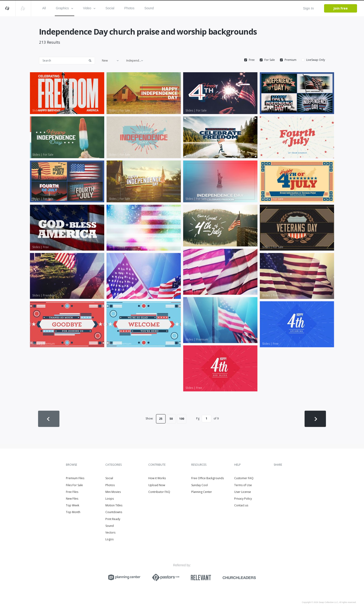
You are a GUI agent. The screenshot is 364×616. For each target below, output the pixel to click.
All (44, 8)
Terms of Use (243, 485)
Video (89, 8)
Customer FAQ (244, 478)
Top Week (73, 505)
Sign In (308, 8)
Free (252, 60)
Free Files (72, 492)
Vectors (110, 532)
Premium (291, 60)
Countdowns (114, 512)
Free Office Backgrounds (208, 478)
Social (110, 8)
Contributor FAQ (159, 492)
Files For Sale (74, 485)
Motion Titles (114, 505)
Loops (110, 499)
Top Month (73, 512)
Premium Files (75, 478)
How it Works (157, 478)
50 (171, 419)
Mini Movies (113, 492)
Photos (129, 8)
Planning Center (202, 492)
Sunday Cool (200, 485)
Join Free (341, 8)
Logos (109, 539)
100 (182, 419)
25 (161, 419)
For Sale (270, 60)
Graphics (65, 8)
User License (243, 492)
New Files (72, 499)
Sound (149, 8)
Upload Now (157, 485)
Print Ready (113, 519)
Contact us (241, 505)
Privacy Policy (243, 499)
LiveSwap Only (316, 60)
